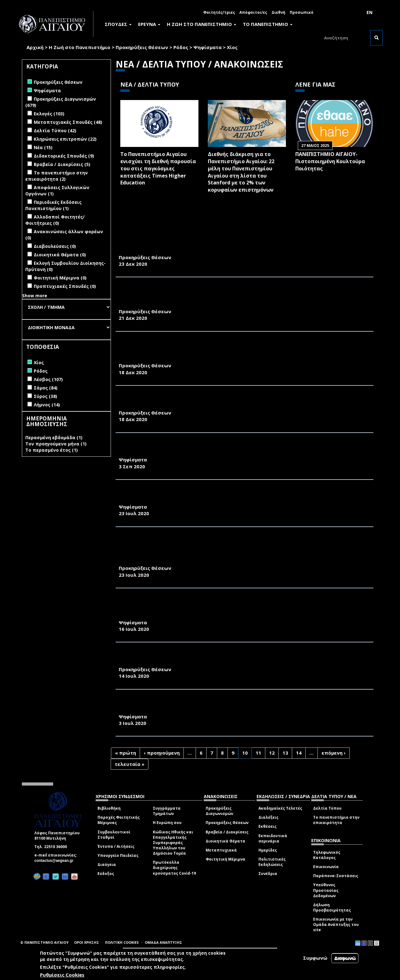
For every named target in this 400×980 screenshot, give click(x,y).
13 (285, 753)
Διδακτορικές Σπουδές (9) (64, 156)
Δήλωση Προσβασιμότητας (332, 907)
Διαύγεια (107, 864)
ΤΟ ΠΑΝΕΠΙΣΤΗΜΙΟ (268, 24)
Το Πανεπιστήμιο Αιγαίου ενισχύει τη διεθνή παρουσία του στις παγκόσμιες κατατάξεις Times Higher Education (158, 168)
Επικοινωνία (326, 867)
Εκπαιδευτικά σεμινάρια (273, 838)
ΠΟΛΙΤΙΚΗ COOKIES (122, 942)
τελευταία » (130, 764)
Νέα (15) (43, 147)
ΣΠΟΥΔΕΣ (118, 24)
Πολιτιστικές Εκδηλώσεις (272, 862)
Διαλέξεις (268, 817)
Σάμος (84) (46, 388)
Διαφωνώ (345, 958)
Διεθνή (278, 12)
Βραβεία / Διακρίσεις (227, 832)
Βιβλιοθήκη (109, 808)
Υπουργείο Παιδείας (118, 855)
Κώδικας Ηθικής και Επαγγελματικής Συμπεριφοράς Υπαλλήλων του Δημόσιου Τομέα (173, 843)
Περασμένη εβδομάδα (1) (54, 437)
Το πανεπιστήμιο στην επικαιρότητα (336, 820)
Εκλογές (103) (49, 114)
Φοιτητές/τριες (219, 12)
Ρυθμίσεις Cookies (62, 975)
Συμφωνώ (315, 958)
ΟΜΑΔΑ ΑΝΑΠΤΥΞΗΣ (163, 942)
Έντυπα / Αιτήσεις (116, 846)
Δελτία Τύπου (327, 808)
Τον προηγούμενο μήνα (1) (56, 444)
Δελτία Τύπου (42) (55, 131)
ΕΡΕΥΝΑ (149, 24)
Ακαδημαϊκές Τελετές (280, 808)
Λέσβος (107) (48, 379)
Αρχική (35, 47)
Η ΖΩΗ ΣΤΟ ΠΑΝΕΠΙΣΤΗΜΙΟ (202, 24)
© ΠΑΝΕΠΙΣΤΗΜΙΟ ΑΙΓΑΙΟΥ (44, 942)
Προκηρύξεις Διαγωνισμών (219, 811)
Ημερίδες (268, 850)
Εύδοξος (106, 874)
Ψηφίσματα (207, 47)
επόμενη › (334, 753)
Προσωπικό (302, 12)
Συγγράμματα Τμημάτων (167, 811)
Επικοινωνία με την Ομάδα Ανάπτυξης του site (336, 925)
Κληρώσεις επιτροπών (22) (65, 139)
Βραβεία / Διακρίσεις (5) (62, 164)
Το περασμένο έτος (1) (52, 450)
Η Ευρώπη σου (167, 823)
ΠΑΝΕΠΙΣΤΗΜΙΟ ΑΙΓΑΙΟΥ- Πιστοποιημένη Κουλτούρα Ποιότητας (330, 161)
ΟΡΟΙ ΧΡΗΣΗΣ (87, 942)
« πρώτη (125, 753)
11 (258, 753)
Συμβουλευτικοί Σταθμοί (114, 835)
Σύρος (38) (45, 396)
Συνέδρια (268, 874)
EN (370, 12)
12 (272, 753)
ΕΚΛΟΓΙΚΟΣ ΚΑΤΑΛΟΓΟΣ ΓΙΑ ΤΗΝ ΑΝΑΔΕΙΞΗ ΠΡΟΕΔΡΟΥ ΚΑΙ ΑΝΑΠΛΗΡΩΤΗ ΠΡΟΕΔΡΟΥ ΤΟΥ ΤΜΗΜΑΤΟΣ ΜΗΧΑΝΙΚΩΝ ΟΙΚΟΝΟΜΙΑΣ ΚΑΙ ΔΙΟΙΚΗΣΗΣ (230, 706)
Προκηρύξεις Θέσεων (142, 47)
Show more (35, 296)
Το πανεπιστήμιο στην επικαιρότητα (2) (57, 176)
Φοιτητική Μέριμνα (225, 859)
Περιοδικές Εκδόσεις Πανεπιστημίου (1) (53, 205)
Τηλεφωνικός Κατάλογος (327, 855)
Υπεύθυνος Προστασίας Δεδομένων (326, 890)
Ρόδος (181, 47)
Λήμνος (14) (47, 405)
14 (299, 753)
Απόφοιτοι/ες (253, 12)
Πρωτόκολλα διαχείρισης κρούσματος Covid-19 (174, 868)
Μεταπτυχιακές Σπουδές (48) (68, 122)
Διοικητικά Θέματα (225, 841)
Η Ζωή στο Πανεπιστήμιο (80, 47)
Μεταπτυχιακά (221, 850)
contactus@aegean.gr (56, 861)
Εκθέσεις (267, 826)
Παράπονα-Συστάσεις (336, 876)
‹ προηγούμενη (162, 753)
